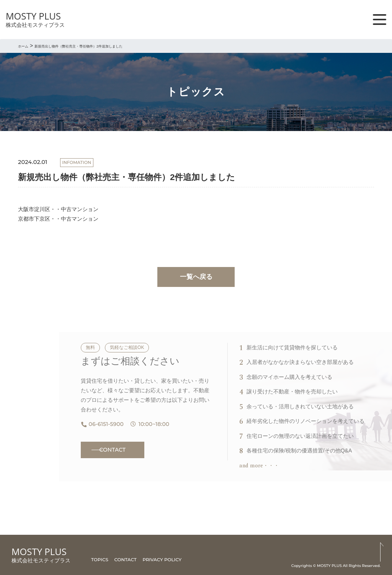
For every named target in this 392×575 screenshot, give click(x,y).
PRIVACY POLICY (162, 559)
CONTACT (113, 450)
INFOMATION (77, 162)
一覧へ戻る (196, 277)
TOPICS (100, 559)
